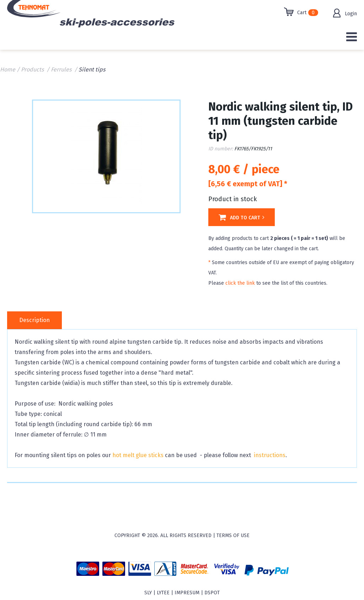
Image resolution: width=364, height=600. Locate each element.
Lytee (163, 593)
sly (148, 593)
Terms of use (233, 535)
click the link (240, 283)
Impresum (187, 593)
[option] (106, 156)
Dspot (212, 593)
